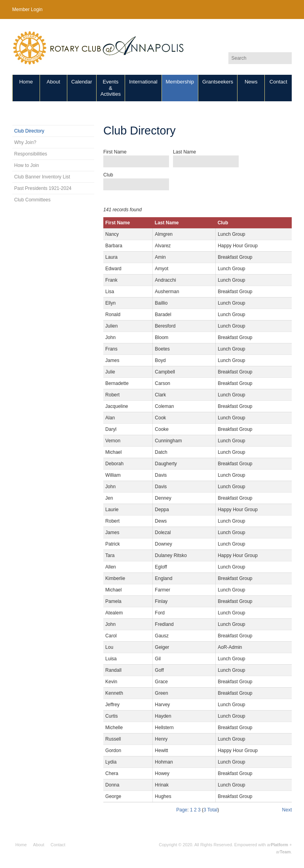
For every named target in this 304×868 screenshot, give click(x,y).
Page (182, 810)
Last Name (184, 152)
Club (108, 175)
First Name (115, 152)
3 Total (210, 810)
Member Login (28, 9)
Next (287, 810)
